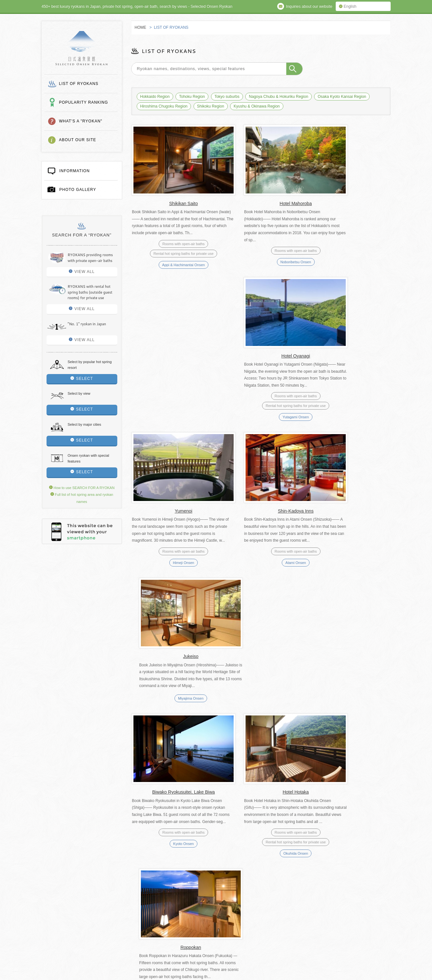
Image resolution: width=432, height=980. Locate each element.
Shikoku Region (211, 106)
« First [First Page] (163, 736)
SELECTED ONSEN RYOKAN (82, 48)
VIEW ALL (82, 272)
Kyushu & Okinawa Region (257, 106)
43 (289, 736)
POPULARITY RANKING (84, 102)
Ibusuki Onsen (260, 709)
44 (303, 736)
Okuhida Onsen (260, 555)
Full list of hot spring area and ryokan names (94, 895)
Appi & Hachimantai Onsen (171, 256)
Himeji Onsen (171, 401)
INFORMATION (69, 171)
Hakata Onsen (349, 545)
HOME (141, 27)
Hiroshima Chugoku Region (164, 106)
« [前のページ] (180, 736)
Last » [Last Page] (372, 736)
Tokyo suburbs (227, 97)
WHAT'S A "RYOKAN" (81, 121)
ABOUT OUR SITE (78, 140)
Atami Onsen (260, 408)
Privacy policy (216, 895)
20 (219, 736)
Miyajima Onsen (349, 398)
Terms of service (169, 895)
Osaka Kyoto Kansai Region (342, 97)
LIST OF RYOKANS (79, 84)
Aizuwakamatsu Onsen (171, 692)
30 (234, 736)
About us (257, 895)
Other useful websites (173, 903)
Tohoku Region (192, 97)
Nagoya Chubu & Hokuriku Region (278, 97)
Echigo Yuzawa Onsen (349, 702)
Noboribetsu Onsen (260, 254)
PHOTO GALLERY (72, 189)
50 (330, 736)
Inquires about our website (79, 903)
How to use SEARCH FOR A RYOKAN (82, 488)
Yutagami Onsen (349, 264)
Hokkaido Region (155, 97)
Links (127, 903)
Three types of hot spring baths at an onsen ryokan (189, 911)
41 (260, 736)
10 (205, 736)
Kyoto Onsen (171, 545)
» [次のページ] (355, 736)
